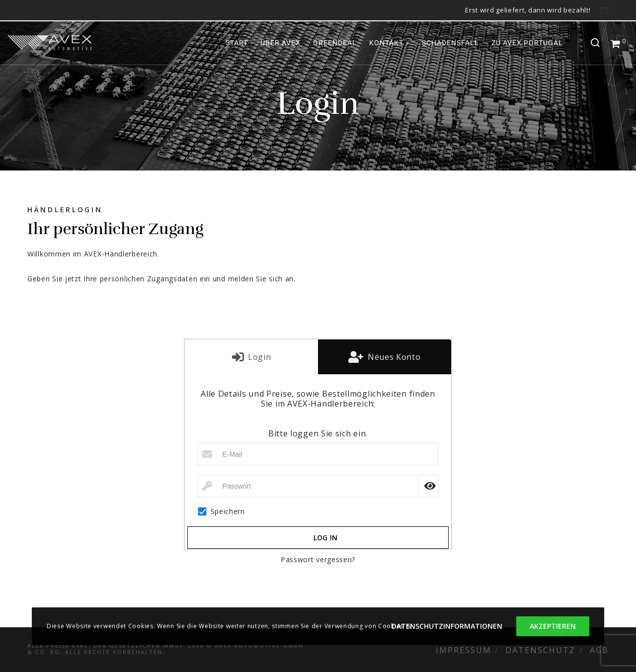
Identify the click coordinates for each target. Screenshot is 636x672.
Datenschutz (540, 650)
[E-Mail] (318, 454)
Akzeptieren (553, 626)
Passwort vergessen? (318, 559)
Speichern (221, 511)
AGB (599, 650)
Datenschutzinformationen (447, 626)
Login (258, 357)
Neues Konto (393, 357)
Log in (326, 538)
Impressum (464, 650)
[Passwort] (318, 486)
